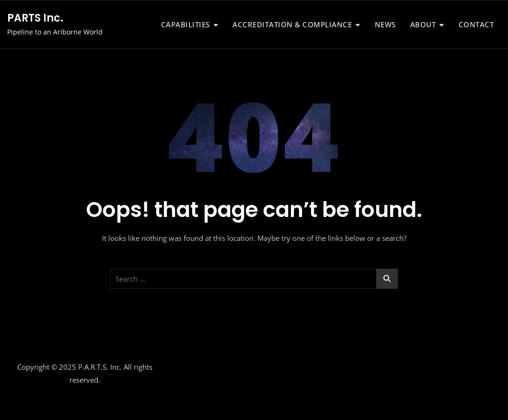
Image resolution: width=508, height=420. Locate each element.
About (423, 24)
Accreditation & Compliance (292, 24)
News (385, 24)
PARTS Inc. (35, 18)
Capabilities (185, 24)
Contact (476, 24)
